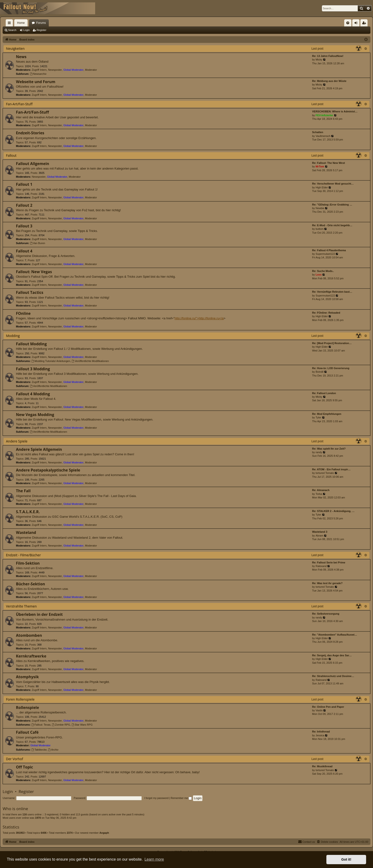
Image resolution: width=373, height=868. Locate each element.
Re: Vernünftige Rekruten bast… (332, 292)
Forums (41, 23)
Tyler (319, 417)
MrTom (320, 166)
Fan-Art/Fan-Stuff (19, 104)
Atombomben (29, 635)
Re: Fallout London (324, 393)
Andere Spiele (17, 441)
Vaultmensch (323, 136)
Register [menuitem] (365, 24)
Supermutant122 (325, 254)
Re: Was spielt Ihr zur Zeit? (329, 449)
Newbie (320, 208)
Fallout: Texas (41, 725)
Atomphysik (27, 677)
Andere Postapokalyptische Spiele (48, 470)
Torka (319, 494)
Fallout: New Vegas (34, 272)
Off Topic (25, 767)
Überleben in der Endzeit (39, 614)
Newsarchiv (38, 74)
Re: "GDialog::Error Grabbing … (332, 205)
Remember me (181, 798)
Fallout (11, 155)
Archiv (53, 750)
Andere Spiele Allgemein (39, 449)
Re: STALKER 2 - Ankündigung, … (333, 511)
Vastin (319, 710)
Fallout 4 (24, 251)
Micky (319, 60)
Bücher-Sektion (30, 584)
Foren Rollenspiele (20, 699)
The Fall (23, 491)
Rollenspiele (27, 707)
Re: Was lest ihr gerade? (327, 583)
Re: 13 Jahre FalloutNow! (328, 56)
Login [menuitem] (357, 24)
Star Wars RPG (82, 725)
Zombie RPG (61, 725)
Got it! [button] (346, 859)
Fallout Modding (31, 344)
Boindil (320, 372)
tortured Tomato (325, 473)
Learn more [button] (154, 859)
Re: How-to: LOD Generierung (331, 368)
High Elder (322, 187)
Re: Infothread (321, 732)
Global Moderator (73, 70)
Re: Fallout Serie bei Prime (329, 562)
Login (27, 30)
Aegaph (104, 833)
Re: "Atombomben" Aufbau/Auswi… (335, 635)
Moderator (91, 70)
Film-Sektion (28, 563)
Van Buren (38, 243)
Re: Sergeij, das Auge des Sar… (332, 655)
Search (12, 30)
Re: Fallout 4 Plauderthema (329, 250)
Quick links (10, 24)
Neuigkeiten (15, 48)
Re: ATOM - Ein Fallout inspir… (331, 469)
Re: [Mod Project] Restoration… (332, 343)
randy (319, 452)
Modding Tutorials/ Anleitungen (51, 361)
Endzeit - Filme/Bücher (23, 555)
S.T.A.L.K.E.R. (28, 512)
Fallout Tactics (30, 292)
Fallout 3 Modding (33, 369)
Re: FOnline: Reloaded (326, 313)
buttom (320, 229)
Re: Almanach (321, 490)
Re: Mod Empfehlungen (327, 414)
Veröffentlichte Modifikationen (90, 361)
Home (21, 23)
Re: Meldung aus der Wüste (329, 81)
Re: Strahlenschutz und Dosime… (333, 676)
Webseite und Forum (36, 82)
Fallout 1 (24, 184)
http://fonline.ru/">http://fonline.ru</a (199, 318)
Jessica (320, 735)
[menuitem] (348, 23)
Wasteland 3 (320, 532)
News (21, 57)
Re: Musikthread (322, 766)
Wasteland (26, 532)
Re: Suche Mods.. (323, 271)
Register (42, 30)
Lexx (319, 275)
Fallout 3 (24, 226)
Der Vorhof (15, 759)
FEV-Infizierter (324, 115)
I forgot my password (156, 798)
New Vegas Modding (35, 415)
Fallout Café (27, 732)
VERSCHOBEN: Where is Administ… (335, 111)
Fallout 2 (24, 205)
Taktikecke (39, 750)
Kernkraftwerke (31, 656)
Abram (319, 536)
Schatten (318, 132)
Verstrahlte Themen (21, 606)
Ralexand (321, 566)
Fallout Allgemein (33, 164)
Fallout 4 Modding (33, 394)
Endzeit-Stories (30, 133)
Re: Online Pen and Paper (328, 707)
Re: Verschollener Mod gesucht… (333, 184)
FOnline (23, 313)
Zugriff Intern (39, 70)
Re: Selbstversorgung (326, 614)
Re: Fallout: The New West (329, 163)
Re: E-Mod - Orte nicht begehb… (332, 225)
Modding (13, 336)
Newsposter (55, 70)
